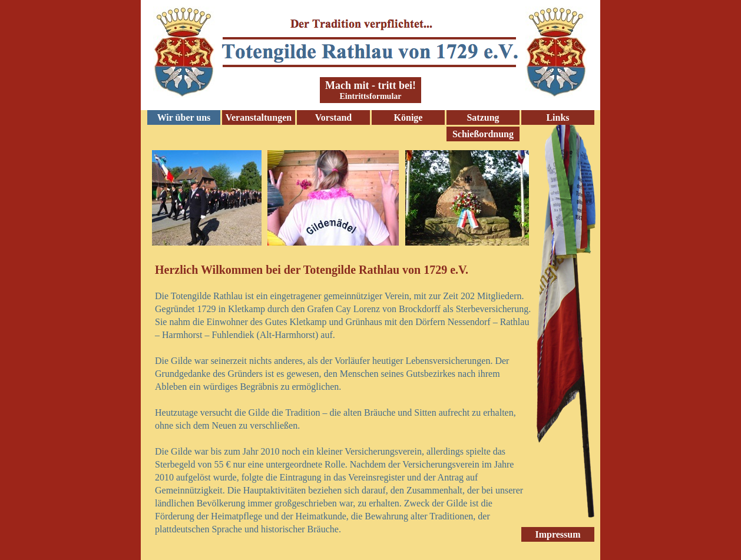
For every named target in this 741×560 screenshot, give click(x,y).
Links (558, 117)
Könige (408, 117)
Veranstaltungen (259, 117)
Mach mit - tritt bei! (370, 85)
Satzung (483, 117)
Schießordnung (483, 134)
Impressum (558, 534)
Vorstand (334, 117)
